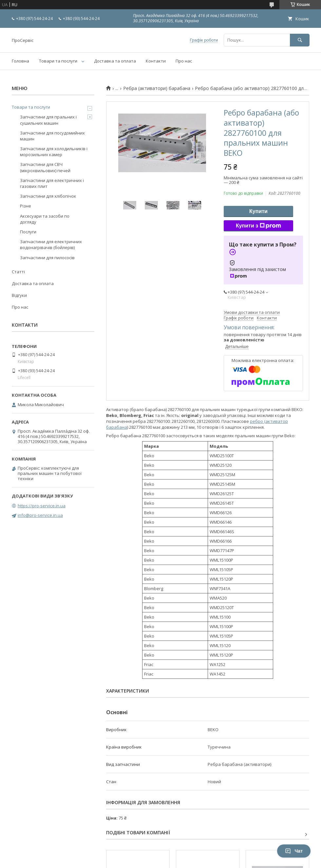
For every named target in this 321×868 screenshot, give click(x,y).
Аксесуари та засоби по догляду (45, 219)
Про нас (184, 61)
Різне (26, 206)
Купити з (258, 226)
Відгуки (19, 295)
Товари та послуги (58, 61)
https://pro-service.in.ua (42, 506)
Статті (18, 272)
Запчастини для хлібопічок (48, 196)
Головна (20, 61)
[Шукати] (300, 40)
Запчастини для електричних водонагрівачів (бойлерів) (51, 244)
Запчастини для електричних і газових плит (52, 183)
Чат (294, 851)
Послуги (28, 232)
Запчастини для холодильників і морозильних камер (54, 152)
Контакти (156, 61)
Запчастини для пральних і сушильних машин (48, 120)
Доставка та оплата (115, 61)
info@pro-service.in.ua (40, 515)
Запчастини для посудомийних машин (52, 136)
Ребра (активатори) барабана (157, 88)
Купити (258, 211)
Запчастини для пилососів (47, 258)
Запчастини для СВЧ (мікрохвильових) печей (45, 167)
